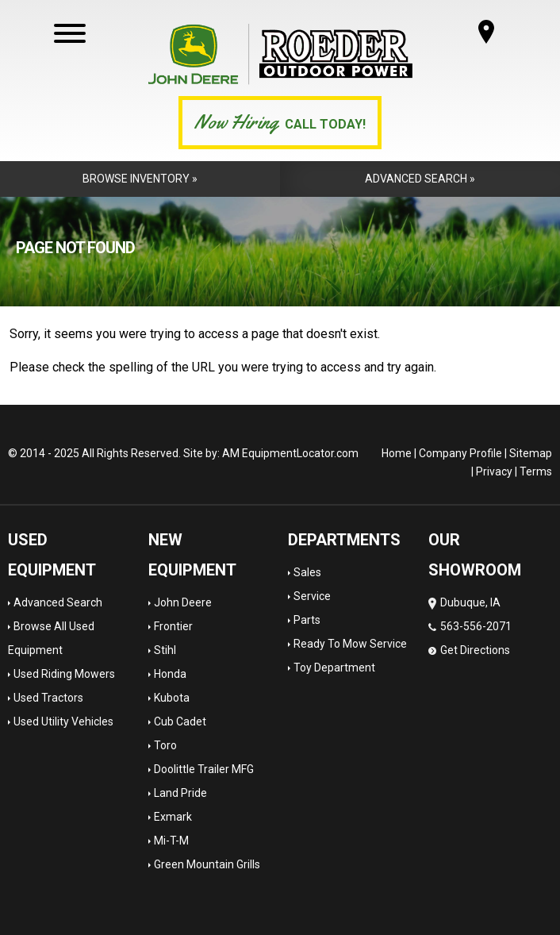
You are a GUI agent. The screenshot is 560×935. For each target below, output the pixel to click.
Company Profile (460, 453)
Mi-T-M (171, 841)
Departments (344, 540)
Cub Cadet (180, 721)
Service (312, 596)
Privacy (494, 471)
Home (397, 453)
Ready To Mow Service (350, 644)
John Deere (183, 602)
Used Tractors (48, 698)
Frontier (173, 626)
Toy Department (334, 668)
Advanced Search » (420, 179)
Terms (536, 471)
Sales (307, 572)
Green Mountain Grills (207, 864)
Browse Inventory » (140, 179)
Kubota (172, 698)
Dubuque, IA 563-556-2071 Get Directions (470, 626)
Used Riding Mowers (64, 674)
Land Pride (180, 793)
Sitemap (531, 453)
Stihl (165, 650)
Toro (165, 745)
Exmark (173, 817)
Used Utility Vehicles (63, 721)
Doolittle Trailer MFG (204, 769)
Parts (307, 620)
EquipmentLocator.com (300, 453)
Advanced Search (58, 602)
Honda (170, 674)
